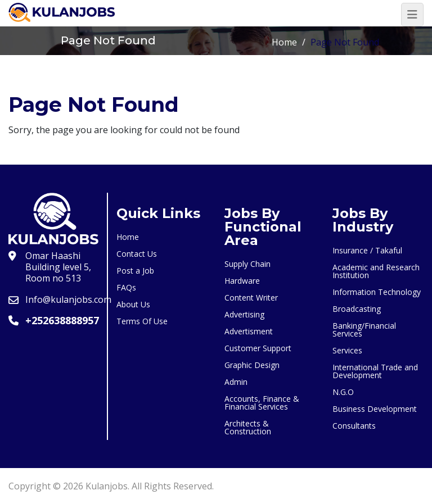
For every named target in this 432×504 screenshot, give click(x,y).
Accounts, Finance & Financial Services (262, 403)
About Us (133, 304)
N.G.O (343, 392)
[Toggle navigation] (412, 15)
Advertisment (249, 331)
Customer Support (258, 348)
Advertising (244, 314)
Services (347, 350)
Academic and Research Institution (376, 271)
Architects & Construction (248, 427)
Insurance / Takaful (367, 250)
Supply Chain (247, 264)
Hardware (242, 281)
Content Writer (251, 298)
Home (284, 42)
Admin (236, 382)
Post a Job (135, 271)
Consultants (354, 426)
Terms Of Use (142, 321)
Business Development (375, 409)
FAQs (126, 287)
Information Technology (377, 292)
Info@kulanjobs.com (68, 299)
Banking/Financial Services (364, 330)
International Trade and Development (375, 371)
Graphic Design (252, 365)
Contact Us (137, 254)
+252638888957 (62, 320)
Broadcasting (357, 309)
